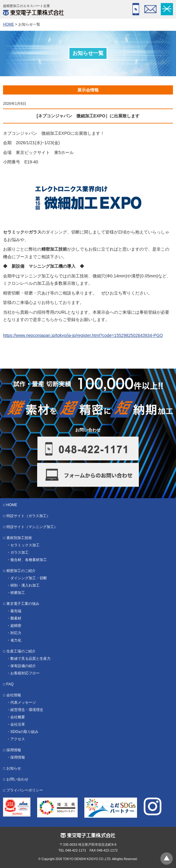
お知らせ (14, 768)
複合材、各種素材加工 (29, 560)
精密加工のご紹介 (21, 571)
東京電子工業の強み (23, 604)
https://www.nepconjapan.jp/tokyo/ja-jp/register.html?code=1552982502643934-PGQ (83, 335)
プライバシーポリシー (25, 790)
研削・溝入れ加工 (25, 585)
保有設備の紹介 (23, 666)
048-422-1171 (136, 9)
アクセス (18, 739)
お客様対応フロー (25, 673)
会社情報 (14, 695)
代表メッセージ (23, 702)
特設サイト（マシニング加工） (32, 527)
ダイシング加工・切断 (29, 578)
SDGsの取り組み (24, 732)
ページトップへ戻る (167, 859)
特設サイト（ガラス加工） (28, 516)
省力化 (16, 640)
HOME (9, 24)
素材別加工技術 (19, 538)
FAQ (10, 684)
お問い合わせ (17, 779)
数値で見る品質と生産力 (30, 659)
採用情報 (14, 750)
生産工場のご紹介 (21, 651)
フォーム (150, 9)
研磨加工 (18, 593)
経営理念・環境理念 (27, 710)
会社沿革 (18, 724)
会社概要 (18, 717)
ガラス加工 (19, 552)
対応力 (16, 633)
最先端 (16, 611)
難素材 (16, 618)
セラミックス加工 (25, 545)
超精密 (16, 626)
